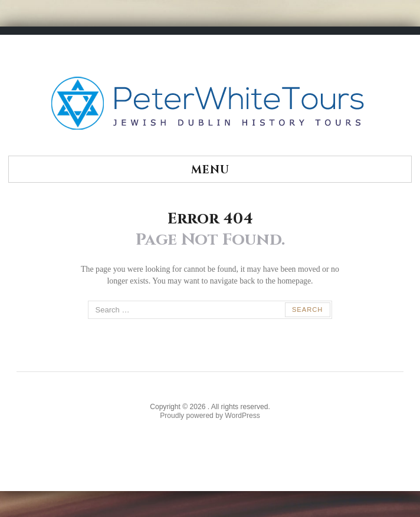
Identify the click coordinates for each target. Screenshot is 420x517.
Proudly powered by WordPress (210, 416)
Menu (210, 170)
